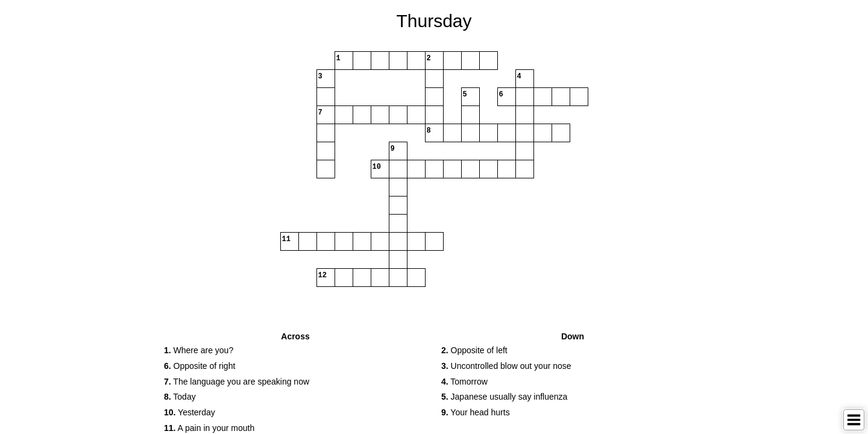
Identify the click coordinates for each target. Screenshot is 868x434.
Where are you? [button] (199, 350)
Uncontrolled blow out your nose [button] (506, 366)
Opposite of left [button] (474, 350)
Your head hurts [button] (476, 412)
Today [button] (180, 397)
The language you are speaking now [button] (237, 382)
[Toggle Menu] (854, 420)
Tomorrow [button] (464, 382)
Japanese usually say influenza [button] (504, 397)
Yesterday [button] (190, 412)
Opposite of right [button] (200, 366)
